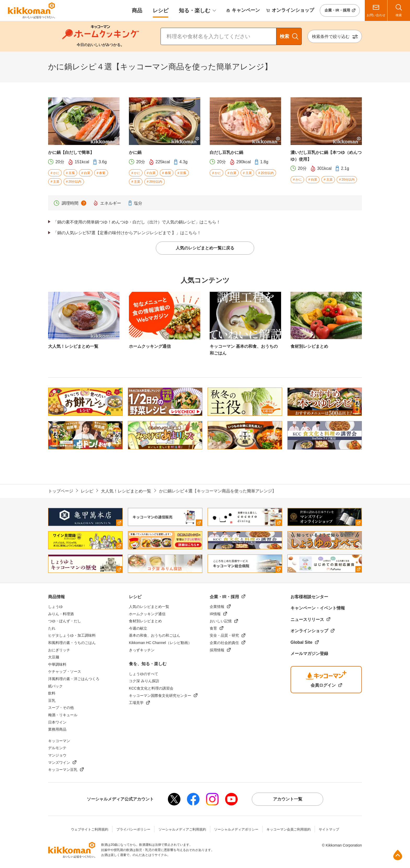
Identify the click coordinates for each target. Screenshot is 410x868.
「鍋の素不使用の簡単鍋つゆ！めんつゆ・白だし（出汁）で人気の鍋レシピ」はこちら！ (137, 222)
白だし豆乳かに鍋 (226, 152)
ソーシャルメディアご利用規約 (182, 829)
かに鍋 (135, 152)
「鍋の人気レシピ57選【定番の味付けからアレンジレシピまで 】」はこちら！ (127, 233)
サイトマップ (329, 829)
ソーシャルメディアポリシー (236, 829)
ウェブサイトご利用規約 (90, 829)
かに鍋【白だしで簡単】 (71, 152)
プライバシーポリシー (133, 829)
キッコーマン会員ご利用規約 (289, 829)
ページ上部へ (398, 855)
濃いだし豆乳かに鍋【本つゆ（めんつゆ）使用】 (326, 156)
